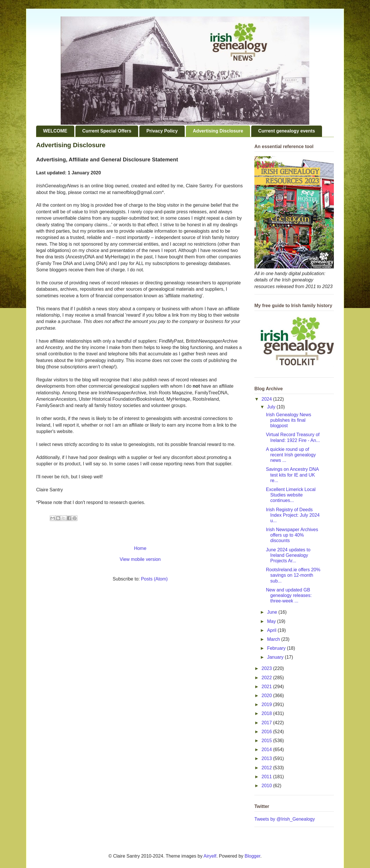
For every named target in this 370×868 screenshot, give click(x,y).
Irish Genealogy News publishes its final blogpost (289, 420)
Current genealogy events (287, 131)
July (272, 407)
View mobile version (140, 559)
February (277, 648)
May (272, 621)
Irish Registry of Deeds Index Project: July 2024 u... (293, 515)
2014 (267, 750)
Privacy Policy (162, 131)
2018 (267, 713)
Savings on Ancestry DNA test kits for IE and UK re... (292, 475)
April (272, 630)
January (276, 657)
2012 (267, 768)
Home (140, 548)
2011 (267, 777)
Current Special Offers (107, 131)
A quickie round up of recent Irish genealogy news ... (291, 455)
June (273, 612)
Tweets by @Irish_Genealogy (285, 819)
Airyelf (210, 856)
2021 (267, 687)
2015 (267, 741)
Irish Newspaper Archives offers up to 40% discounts (292, 535)
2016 (267, 732)
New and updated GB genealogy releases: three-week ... (289, 595)
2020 (267, 696)
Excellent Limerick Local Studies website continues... (291, 495)
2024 (267, 399)
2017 (267, 723)
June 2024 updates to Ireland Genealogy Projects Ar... (288, 555)
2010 (267, 786)
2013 (267, 758)
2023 (267, 668)
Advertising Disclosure (218, 131)
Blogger (252, 856)
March (274, 639)
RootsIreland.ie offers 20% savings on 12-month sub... (293, 575)
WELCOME (55, 131)
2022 (267, 678)
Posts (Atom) (154, 579)
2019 (267, 704)
